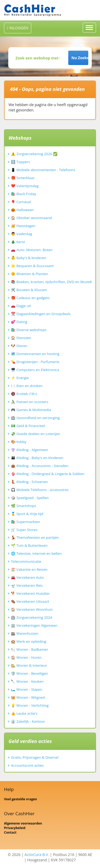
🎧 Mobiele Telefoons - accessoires (40, 490)
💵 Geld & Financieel (28, 426)
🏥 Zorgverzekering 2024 (31, 617)
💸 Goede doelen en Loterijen (36, 434)
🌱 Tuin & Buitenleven (29, 545)
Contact (10, 832)
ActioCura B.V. (37, 855)
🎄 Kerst (18, 242)
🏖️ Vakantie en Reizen (29, 569)
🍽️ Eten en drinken (27, 386)
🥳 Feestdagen (23, 226)
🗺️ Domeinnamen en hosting (35, 354)
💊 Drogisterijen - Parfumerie (35, 362)
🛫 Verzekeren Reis (27, 585)
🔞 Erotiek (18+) (24, 394)
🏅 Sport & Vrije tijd (27, 514)
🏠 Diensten (21, 338)
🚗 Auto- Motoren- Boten (32, 250)
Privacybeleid (15, 828)
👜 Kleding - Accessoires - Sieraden (40, 466)
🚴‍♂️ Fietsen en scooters (30, 402)
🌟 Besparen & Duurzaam (32, 266)
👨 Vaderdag (22, 234)
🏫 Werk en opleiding (29, 641)
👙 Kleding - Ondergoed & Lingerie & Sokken (48, 474)
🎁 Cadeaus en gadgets (30, 298)
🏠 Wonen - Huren (26, 657)
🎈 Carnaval (21, 202)
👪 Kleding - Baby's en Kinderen (37, 458)
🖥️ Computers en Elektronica (35, 370)
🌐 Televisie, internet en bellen (36, 553)
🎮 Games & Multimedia (31, 410)
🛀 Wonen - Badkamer (29, 649)
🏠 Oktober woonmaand (31, 218)
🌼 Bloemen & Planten (30, 274)
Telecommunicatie (26, 561)
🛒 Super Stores (24, 530)
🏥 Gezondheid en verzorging (35, 418)
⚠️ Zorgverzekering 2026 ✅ (34, 154)
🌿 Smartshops (24, 506)
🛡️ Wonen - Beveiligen (29, 673)
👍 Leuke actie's (24, 713)
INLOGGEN (18, 28)
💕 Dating (19, 322)
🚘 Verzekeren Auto (27, 577)
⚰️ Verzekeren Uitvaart (30, 601)
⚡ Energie (20, 378)
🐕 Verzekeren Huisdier (30, 593)
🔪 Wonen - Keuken (27, 681)
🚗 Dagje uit (21, 306)
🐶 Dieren (19, 346)
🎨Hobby (19, 442)
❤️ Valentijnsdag (25, 186)
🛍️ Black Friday (23, 194)
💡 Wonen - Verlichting (30, 705)
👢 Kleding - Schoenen (29, 482)
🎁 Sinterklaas (23, 178)
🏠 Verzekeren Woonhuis (32, 609)
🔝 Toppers (20, 162)
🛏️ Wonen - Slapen (27, 689)
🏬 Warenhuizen (25, 633)
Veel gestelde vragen (21, 799)
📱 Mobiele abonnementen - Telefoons (43, 170)
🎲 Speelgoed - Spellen (30, 498)
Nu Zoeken (80, 58)
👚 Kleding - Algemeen (29, 450)
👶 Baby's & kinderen (29, 258)
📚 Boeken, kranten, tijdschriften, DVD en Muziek (51, 282)
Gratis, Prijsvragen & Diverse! (35, 757)
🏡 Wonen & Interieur (29, 665)
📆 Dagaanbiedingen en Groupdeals (41, 314)
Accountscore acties (27, 765)
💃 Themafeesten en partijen (35, 537)
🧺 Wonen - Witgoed (28, 697)
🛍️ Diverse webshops (29, 330)
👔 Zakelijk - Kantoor (28, 721)
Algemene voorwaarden (23, 823)
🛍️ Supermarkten (25, 522)
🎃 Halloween (22, 210)
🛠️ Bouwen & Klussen (29, 290)
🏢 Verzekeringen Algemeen (34, 625)
